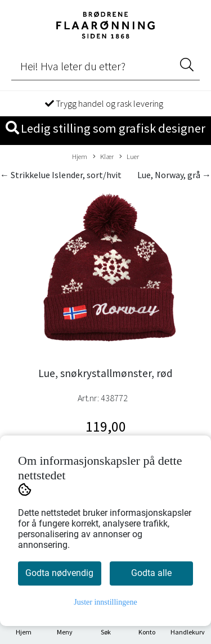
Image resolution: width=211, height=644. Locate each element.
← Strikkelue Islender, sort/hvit (61, 175)
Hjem (80, 156)
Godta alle (151, 573)
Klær (103, 157)
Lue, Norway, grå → (174, 175)
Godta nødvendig (59, 573)
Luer (129, 157)
